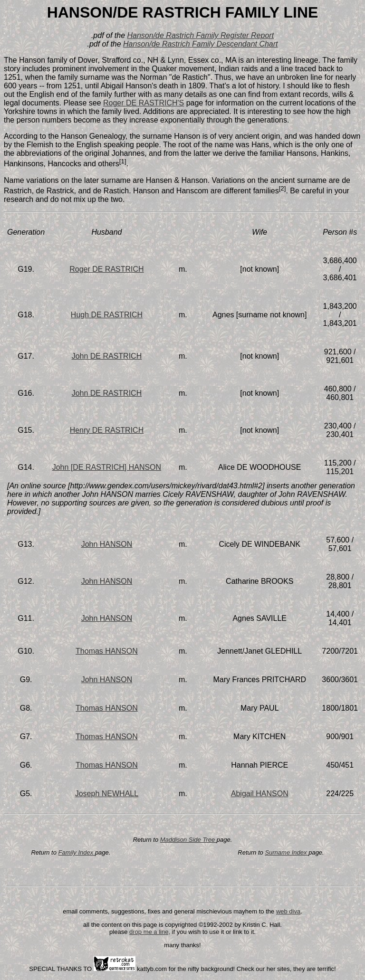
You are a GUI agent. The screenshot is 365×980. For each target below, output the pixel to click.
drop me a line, (150, 932)
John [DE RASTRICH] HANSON (107, 467)
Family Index (77, 852)
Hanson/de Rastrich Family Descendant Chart (200, 44)
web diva (288, 911)
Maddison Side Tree (188, 840)
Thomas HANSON (107, 651)
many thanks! (182, 945)
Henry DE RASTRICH (107, 430)
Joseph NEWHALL (107, 794)
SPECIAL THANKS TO (61, 969)
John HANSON (107, 544)
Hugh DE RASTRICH (107, 315)
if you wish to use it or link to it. (213, 932)
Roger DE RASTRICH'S (144, 103)
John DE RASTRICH (107, 356)
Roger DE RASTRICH (106, 269)
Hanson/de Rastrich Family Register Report (201, 35)
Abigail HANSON (260, 794)
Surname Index (287, 852)
